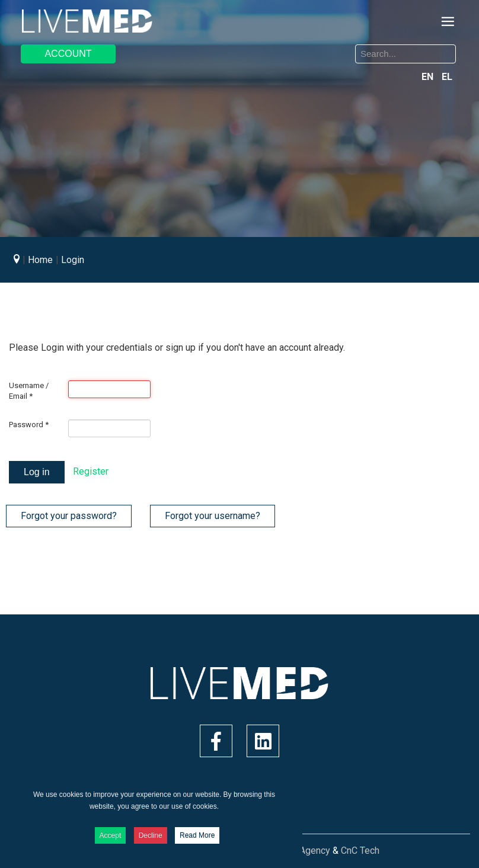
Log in (37, 472)
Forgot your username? (213, 516)
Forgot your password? (69, 516)
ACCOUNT (68, 54)
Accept (111, 835)
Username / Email (29, 391)
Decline (151, 835)
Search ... (249, 47)
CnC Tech (360, 851)
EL (447, 77)
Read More (197, 835)
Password (29, 425)
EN (429, 77)
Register (91, 471)
